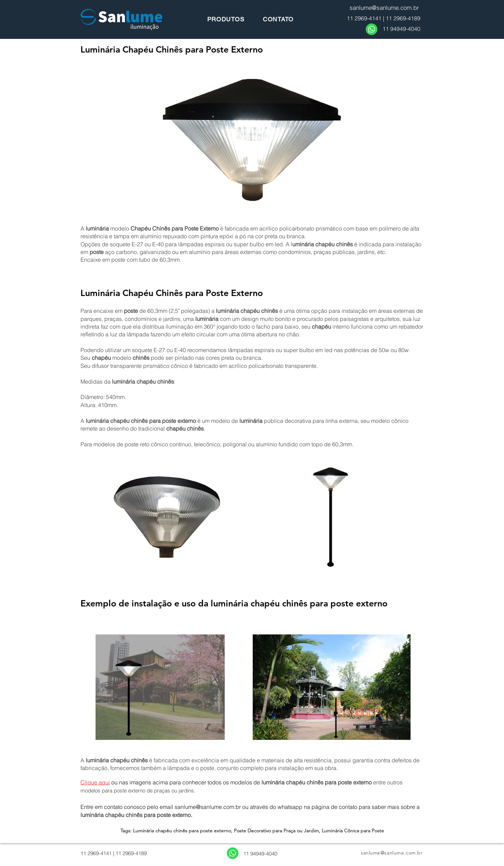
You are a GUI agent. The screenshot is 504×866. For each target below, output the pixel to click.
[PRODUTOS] (226, 19)
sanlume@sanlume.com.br (208, 807)
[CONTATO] (278, 19)
